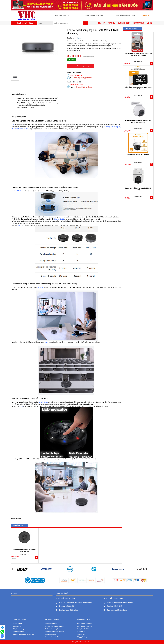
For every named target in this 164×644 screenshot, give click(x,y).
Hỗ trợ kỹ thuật (139, 23)
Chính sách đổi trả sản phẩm (52, 637)
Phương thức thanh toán (83, 629)
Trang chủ (102, 23)
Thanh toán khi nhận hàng (94, 16)
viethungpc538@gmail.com (83, 78)
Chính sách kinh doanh (51, 624)
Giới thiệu (112, 23)
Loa (13, 125)
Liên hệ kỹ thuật (81, 634)
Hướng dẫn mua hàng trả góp (84, 626)
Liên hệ (149, 23)
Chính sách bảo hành (50, 634)
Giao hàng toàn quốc (62, 16)
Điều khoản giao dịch (18, 632)
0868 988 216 (70, 606)
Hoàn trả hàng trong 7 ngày (125, 16)
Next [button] (152, 569)
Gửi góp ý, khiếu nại (82, 637)
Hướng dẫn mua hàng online (84, 624)
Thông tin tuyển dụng (18, 629)
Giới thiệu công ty (17, 624)
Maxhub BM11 (16, 191)
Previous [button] (12, 569)
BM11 (20, 225)
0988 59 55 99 (118, 606)
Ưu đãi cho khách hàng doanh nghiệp (54, 626)
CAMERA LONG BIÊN (124, 23)
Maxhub (40, 287)
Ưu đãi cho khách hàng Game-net (53, 629)
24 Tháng (78, 38)
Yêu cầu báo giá (81, 632)
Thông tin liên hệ (17, 626)
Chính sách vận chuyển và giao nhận (54, 632)
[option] (25, 546)
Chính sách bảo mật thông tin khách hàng (23, 634)
